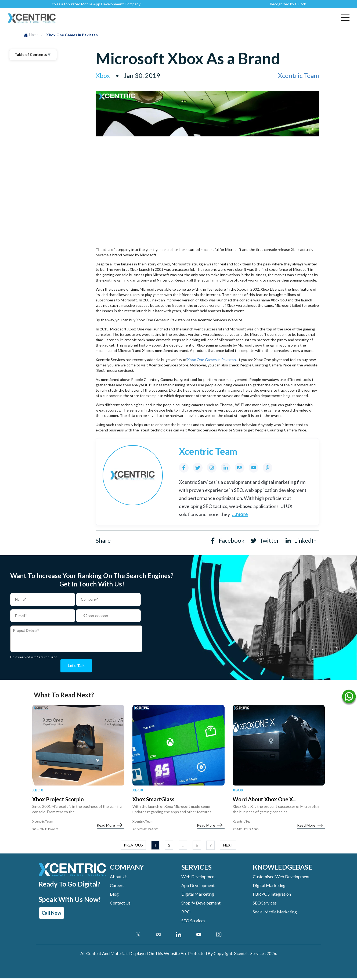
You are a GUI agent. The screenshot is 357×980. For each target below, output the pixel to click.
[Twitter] (198, 468)
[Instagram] (212, 468)
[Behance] (240, 468)
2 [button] (169, 847)
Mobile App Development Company (139, 4)
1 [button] (156, 847)
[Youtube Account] (199, 936)
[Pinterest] (268, 468)
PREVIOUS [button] (133, 847)
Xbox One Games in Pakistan (212, 360)
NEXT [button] (228, 847)
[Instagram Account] (219, 936)
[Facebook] (184, 468)
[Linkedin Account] (178, 936)
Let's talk (76, 666)
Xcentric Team (299, 75)
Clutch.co (76, 4)
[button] (345, 17)
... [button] (183, 847)
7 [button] (211, 847)
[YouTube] (254, 468)
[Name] (349, 698)
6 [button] (197, 847)
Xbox (38, 792)
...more (240, 514)
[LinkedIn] (226, 468)
